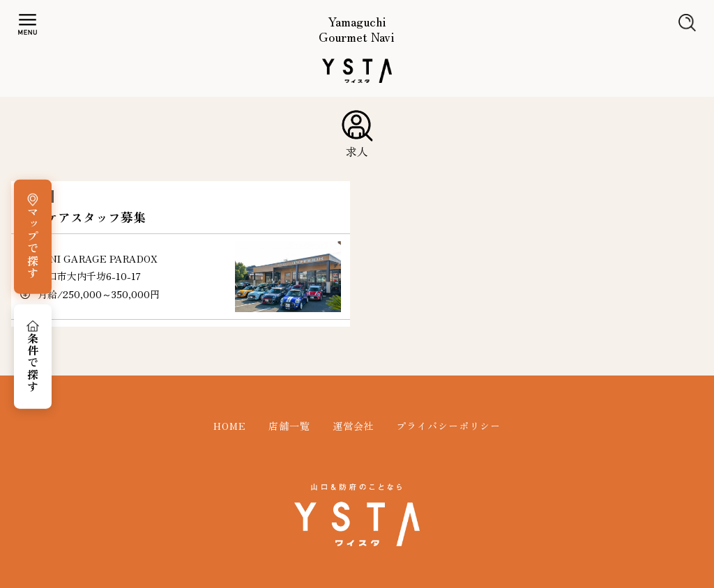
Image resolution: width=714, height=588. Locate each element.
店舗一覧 (289, 426)
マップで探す (33, 243)
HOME (230, 426)
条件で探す (33, 362)
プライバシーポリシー (448, 426)
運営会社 (354, 426)
